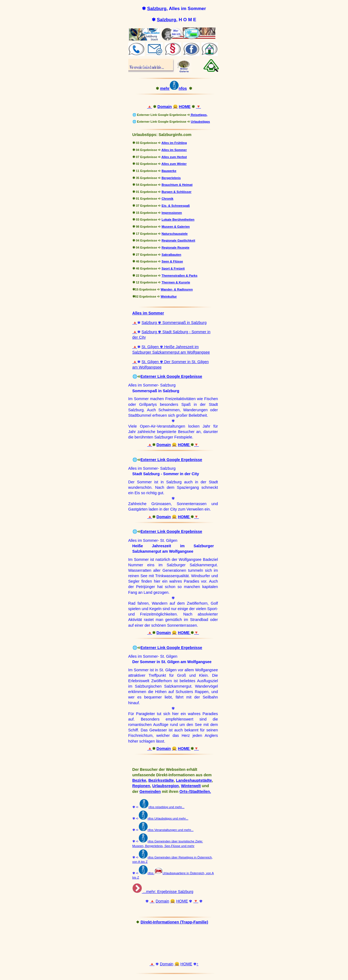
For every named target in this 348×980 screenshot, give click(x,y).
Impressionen (172, 213)
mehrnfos (174, 88)
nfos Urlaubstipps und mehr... (168, 818)
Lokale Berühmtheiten (178, 220)
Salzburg (157, 9)
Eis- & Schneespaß (176, 206)
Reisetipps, (199, 115)
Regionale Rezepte (175, 248)
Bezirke (139, 780)
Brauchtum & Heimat (177, 185)
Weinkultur (169, 296)
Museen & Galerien (176, 227)
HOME (185, 107)
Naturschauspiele (175, 234)
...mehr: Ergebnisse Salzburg (168, 892)
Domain (165, 107)
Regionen (141, 786)
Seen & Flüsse (172, 261)
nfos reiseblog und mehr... (162, 807)
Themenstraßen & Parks (179, 276)
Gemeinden (150, 792)
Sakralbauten (171, 255)
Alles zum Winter (174, 164)
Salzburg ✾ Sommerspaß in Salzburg (174, 323)
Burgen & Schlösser (176, 192)
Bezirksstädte (161, 780)
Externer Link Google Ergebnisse (171, 376)
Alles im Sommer (174, 150)
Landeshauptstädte (194, 780)
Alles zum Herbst (174, 157)
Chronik (167, 199)
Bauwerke (169, 171)
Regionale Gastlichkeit (178, 240)
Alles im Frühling (174, 143)
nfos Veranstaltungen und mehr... (171, 830)
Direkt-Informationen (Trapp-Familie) (174, 922)
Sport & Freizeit (173, 268)
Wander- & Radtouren (177, 289)
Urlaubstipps (200, 122)
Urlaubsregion (166, 786)
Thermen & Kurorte (176, 282)
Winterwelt (191, 786)
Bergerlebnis (171, 178)
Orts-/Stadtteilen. (195, 792)
